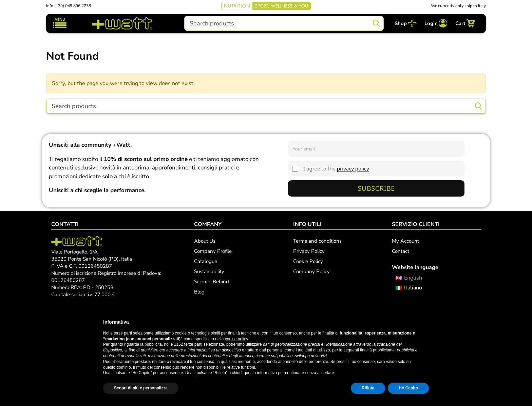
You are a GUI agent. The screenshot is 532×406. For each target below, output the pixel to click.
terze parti (193, 344)
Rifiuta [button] (368, 388)
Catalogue (206, 261)
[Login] (436, 23)
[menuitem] (409, 278)
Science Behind (212, 282)
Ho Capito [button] (408, 388)
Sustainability (209, 271)
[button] (425, 322)
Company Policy (311, 271)
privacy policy (353, 168)
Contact (401, 251)
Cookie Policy (308, 261)
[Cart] (465, 23)
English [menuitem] (413, 278)
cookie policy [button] (236, 339)
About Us (205, 241)
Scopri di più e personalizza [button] (141, 388)
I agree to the (336, 168)
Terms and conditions (317, 241)
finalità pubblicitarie (377, 350)
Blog (199, 292)
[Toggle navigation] (60, 23)
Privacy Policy (309, 251)
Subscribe (376, 188)
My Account (405, 241)
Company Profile (213, 251)
